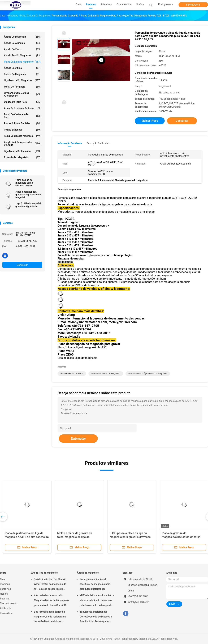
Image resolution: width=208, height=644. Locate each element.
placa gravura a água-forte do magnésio (148, 374)
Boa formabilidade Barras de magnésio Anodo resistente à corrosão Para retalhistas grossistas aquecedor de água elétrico (50, 617)
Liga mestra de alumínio (22, 151)
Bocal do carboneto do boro (22, 116)
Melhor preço (150, 121)
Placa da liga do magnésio (22, 62)
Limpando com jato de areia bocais (22, 94)
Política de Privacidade (6, 611)
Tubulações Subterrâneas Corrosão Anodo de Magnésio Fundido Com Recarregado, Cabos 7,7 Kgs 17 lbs (96, 617)
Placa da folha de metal (72, 374)
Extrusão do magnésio (22, 157)
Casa (3, 579)
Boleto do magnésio (22, 74)
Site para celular (9, 603)
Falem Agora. (193, 5)
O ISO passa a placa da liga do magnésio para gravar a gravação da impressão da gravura (130, 537)
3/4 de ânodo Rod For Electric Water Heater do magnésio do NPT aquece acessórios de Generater (50, 585)
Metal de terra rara (22, 87)
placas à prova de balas (22, 123)
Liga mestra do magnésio (22, 80)
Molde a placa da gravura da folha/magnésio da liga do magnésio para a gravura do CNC (78, 537)
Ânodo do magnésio (22, 37)
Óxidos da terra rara (22, 102)
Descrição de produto (98, 143)
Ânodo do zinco (22, 49)
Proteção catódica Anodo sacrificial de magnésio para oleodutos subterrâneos (95, 584)
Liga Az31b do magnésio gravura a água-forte (29, 205)
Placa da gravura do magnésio (106, 374)
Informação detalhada (70, 143)
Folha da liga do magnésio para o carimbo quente (24, 183)
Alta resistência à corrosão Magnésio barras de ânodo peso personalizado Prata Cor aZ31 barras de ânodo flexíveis (51, 601)
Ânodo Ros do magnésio (22, 55)
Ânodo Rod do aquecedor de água (22, 144)
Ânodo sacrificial (22, 68)
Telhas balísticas (22, 130)
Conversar (22, 265)
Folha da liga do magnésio (22, 136)
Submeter (78, 439)
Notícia (4, 594)
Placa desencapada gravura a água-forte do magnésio (28, 195)
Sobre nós (5, 589)
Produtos (5, 584)
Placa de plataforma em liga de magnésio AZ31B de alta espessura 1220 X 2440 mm (27, 537)
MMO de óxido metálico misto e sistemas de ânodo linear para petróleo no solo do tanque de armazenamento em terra (97, 601)
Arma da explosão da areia (22, 108)
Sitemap (4, 599)
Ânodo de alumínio (22, 43)
